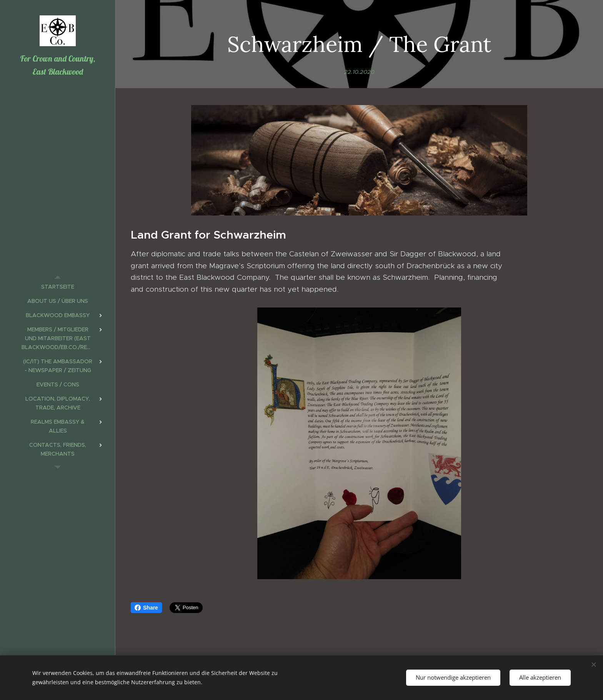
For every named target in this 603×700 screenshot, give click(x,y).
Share (146, 608)
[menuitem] (58, 287)
